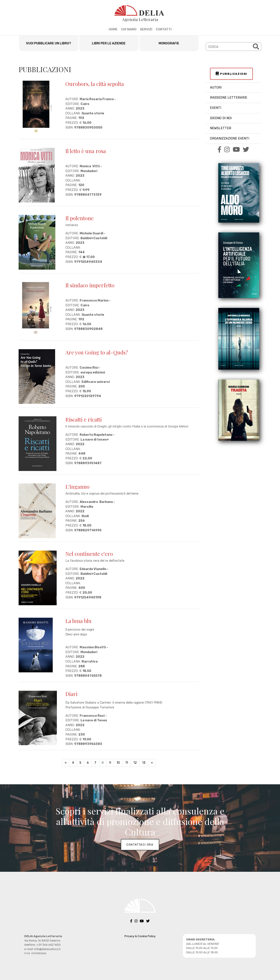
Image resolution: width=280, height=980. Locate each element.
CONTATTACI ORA (140, 845)
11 (127, 763)
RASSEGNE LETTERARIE (229, 98)
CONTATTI (164, 29)
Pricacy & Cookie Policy (140, 936)
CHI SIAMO (129, 29)
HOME (113, 29)
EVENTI (216, 108)
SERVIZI (146, 29)
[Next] (152, 763)
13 (144, 763)
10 (118, 763)
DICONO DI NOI (221, 118)
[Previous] (66, 763)
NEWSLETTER (221, 128)
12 (135, 763)
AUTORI (216, 88)
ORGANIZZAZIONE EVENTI (230, 139)
